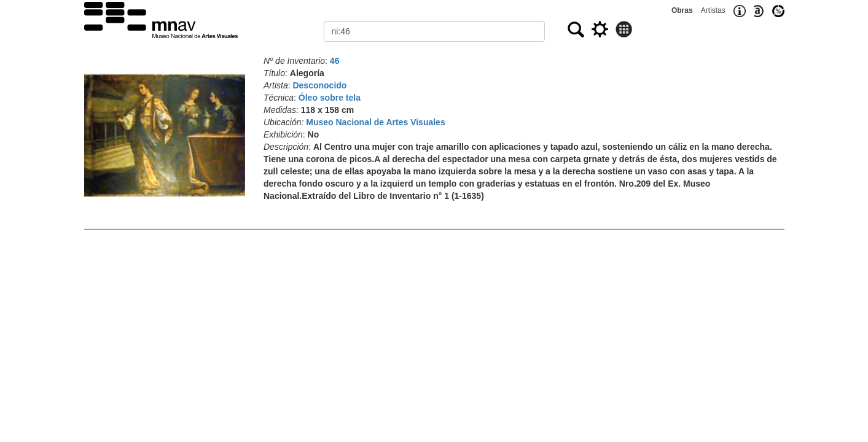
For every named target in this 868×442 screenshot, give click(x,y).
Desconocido (319, 85)
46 (335, 61)
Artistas (713, 10)
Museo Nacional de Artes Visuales (375, 122)
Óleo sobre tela (330, 98)
